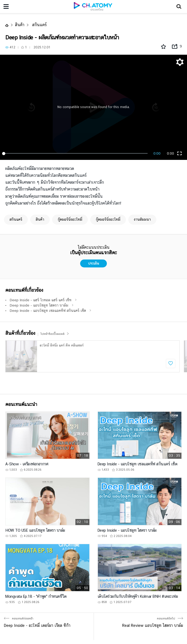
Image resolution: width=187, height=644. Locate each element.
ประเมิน (93, 263)
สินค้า (20, 25)
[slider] (76, 154)
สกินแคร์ (39, 25)
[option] (92, 356)
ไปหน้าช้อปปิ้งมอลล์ (55, 334)
